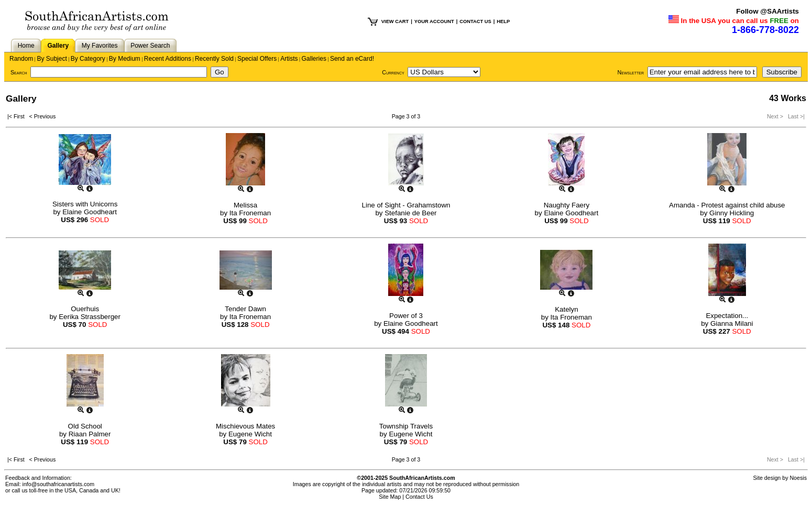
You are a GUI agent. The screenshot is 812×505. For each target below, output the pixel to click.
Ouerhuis (85, 309)
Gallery (58, 46)
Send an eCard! (352, 59)
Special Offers (257, 59)
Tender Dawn (245, 309)
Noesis (798, 478)
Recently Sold (214, 59)
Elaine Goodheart (90, 212)
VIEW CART (395, 21)
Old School (85, 426)
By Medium (125, 59)
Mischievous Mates (245, 426)
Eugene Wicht (250, 434)
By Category (88, 59)
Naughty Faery (567, 205)
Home (26, 46)
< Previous (43, 116)
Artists (289, 59)
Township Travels (406, 426)
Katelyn (566, 309)
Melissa (245, 205)
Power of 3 (406, 316)
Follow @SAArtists (767, 11)
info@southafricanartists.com (59, 484)
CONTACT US (475, 21)
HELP (503, 21)
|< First (18, 116)
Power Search (150, 46)
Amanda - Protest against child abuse (727, 205)
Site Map (390, 497)
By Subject (52, 59)
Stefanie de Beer (410, 213)
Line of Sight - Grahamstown (406, 205)
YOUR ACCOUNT (434, 21)
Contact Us (419, 497)
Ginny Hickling (732, 213)
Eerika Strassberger (90, 317)
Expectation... (727, 316)
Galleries (314, 59)
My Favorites (100, 46)
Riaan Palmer (90, 434)
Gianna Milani (732, 323)
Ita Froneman (250, 213)
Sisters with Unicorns (85, 204)
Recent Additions (168, 59)
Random (21, 59)
